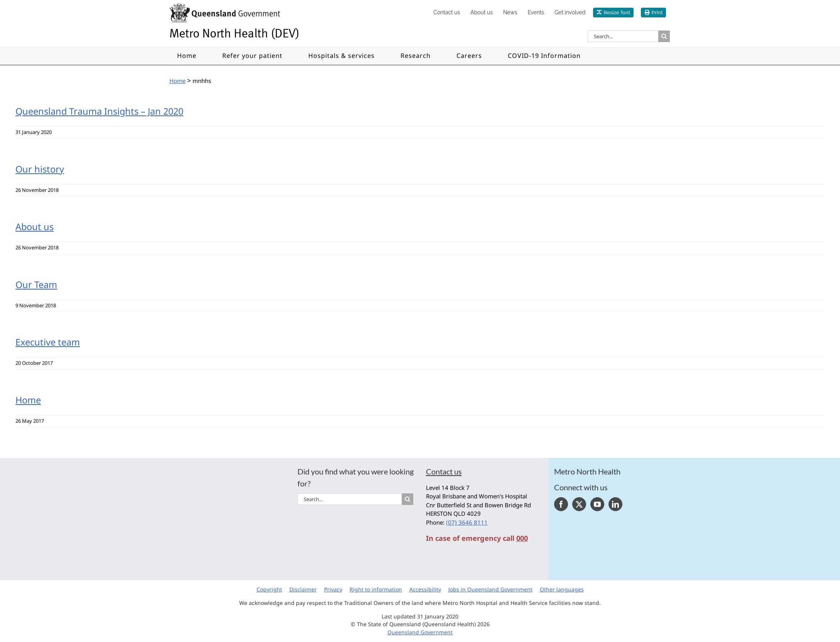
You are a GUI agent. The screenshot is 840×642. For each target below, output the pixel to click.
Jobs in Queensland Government (490, 589)
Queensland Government (420, 632)
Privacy (333, 589)
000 (522, 538)
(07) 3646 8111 (467, 522)
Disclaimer (303, 589)
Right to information (376, 589)
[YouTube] (597, 504)
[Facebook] (561, 504)
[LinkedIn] (615, 504)
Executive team (48, 342)
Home (28, 400)
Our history (40, 169)
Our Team (36, 285)
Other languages (562, 589)
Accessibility (425, 589)
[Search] (664, 36)
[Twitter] (579, 504)
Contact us (444, 471)
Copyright (269, 589)
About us (35, 227)
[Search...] (623, 36)
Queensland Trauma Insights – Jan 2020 (99, 111)
